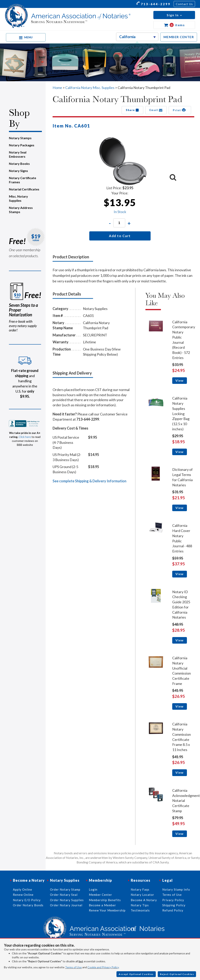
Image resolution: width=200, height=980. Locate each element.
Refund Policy (173, 910)
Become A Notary (144, 900)
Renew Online (23, 895)
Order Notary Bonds (28, 905)
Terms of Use (73, 967)
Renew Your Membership (107, 910)
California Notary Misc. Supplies (90, 88)
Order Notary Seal (64, 895)
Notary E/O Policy (27, 900)
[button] (174, 15)
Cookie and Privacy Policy (103, 967)
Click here (25, 437)
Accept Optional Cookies (136, 974)
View (180, 380)
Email (156, 110)
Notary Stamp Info (176, 889)
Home (57, 88)
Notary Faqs (140, 889)
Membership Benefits (105, 900)
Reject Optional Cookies (177, 974)
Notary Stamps (20, 138)
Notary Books (19, 164)
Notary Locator (142, 895)
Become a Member (102, 905)
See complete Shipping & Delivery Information (89, 481)
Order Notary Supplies (67, 900)
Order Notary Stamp (65, 889)
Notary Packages (22, 145)
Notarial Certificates (24, 189)
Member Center (100, 895)
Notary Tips (140, 905)
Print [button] (180, 110)
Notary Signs (18, 171)
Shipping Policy (174, 905)
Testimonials (140, 910)
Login (93, 889)
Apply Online (23, 889)
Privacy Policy (173, 900)
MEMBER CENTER (179, 37)
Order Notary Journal (66, 905)
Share (132, 110)
